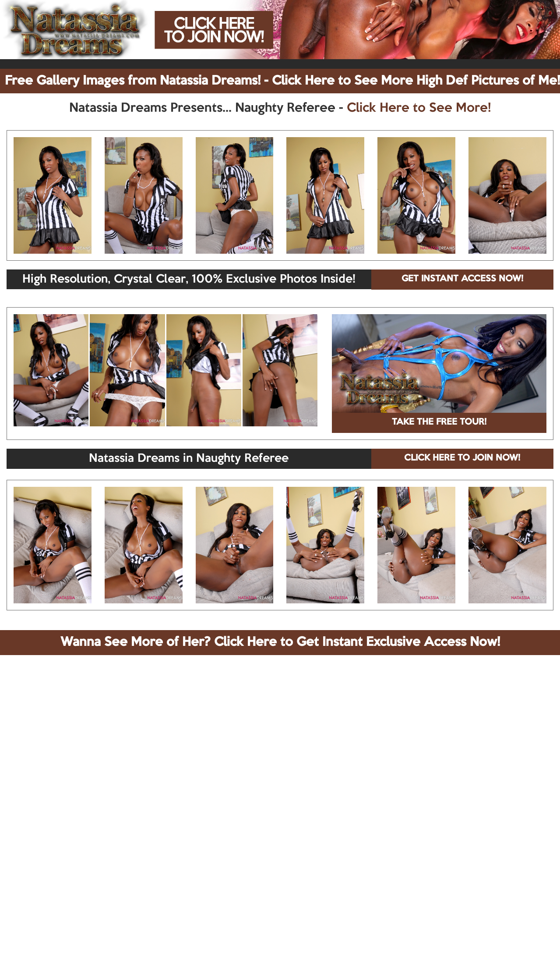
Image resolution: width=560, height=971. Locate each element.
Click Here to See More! (419, 108)
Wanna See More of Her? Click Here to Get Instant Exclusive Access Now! (280, 642)
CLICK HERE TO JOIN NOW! (462, 458)
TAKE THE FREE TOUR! (439, 422)
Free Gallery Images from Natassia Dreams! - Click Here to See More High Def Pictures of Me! (282, 81)
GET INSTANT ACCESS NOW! (462, 279)
